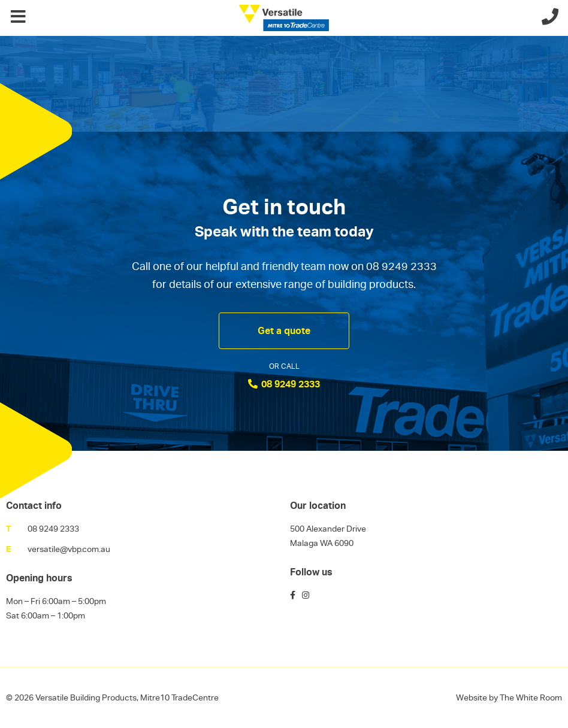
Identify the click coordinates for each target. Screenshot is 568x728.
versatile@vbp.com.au (69, 549)
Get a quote (284, 330)
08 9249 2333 (284, 384)
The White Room (531, 697)
